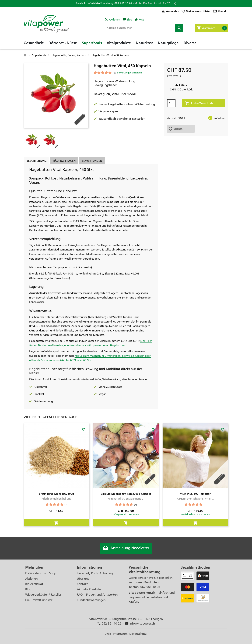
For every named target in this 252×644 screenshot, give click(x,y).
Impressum (120, 634)
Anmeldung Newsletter (126, 548)
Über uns (83, 579)
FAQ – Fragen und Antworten (97, 595)
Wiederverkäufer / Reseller (43, 595)
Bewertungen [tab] (92, 161)
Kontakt (220, 11)
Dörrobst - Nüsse (63, 43)
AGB (108, 634)
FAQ (141, 20)
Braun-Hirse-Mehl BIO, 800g (56, 494)
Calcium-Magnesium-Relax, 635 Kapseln (126, 494)
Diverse (190, 43)
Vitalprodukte (119, 43)
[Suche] (144, 28)
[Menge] (171, 103)
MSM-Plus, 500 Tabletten (195, 494)
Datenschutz (138, 634)
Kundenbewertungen (91, 600)
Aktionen (114, 20)
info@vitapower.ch (140, 624)
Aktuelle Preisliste (89, 589)
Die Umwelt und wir (39, 600)
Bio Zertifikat (34, 584)
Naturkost (144, 43)
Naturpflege (168, 43)
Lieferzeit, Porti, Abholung (95, 573)
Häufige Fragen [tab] (64, 161)
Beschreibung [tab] (36, 161)
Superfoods (92, 43)
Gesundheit (34, 43)
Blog (129, 20)
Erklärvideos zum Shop (41, 573)
